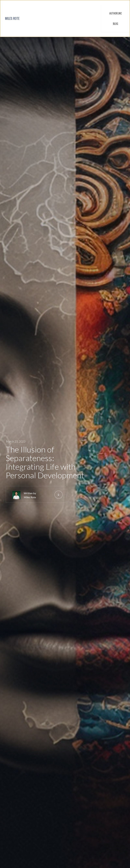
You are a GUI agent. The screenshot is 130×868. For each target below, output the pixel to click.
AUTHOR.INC (116, 13)
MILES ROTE (12, 18)
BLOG (116, 24)
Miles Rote (30, 497)
